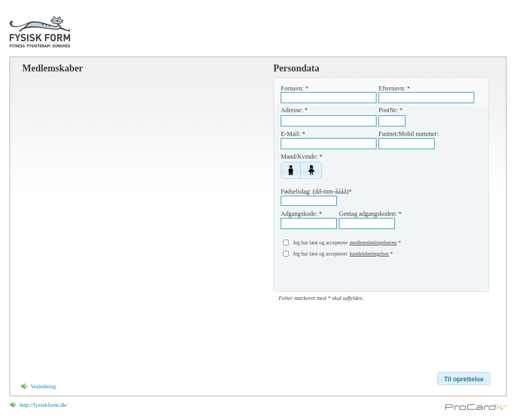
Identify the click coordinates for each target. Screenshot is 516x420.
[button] (291, 170)
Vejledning (43, 386)
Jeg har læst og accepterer (320, 243)
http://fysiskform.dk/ (44, 405)
